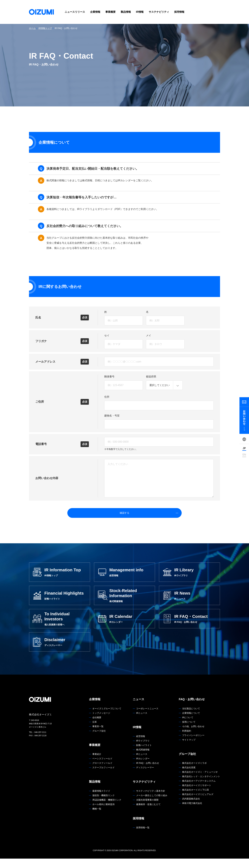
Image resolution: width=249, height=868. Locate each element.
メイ (149, 335)
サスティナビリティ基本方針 (151, 800)
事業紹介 (97, 763)
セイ (107, 335)
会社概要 (97, 727)
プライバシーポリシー (193, 745)
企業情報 (95, 12)
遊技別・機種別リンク (103, 805)
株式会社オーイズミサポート (197, 795)
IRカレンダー (143, 768)
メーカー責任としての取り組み (152, 805)
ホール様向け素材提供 (103, 814)
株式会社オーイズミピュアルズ (198, 804)
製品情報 (126, 12)
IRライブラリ (143, 750)
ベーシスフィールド (102, 768)
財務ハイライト (144, 755)
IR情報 (140, 12)
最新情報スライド (101, 800)
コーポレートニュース (147, 718)
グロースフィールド (102, 772)
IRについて (188, 727)
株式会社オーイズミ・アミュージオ (200, 781)
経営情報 (141, 746)
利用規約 (187, 740)
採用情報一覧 (143, 837)
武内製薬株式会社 (191, 808)
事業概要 (110, 12)
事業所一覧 (98, 736)
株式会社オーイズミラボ (194, 772)
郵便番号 (109, 377)
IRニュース (142, 722)
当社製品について (191, 718)
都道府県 (151, 377)
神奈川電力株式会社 (192, 813)
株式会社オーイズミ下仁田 (196, 799)
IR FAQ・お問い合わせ (148, 772)
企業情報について (191, 722)
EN (244, 455)
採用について (189, 731)
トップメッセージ (101, 722)
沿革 (95, 731)
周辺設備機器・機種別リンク (107, 809)
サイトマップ (189, 749)
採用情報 (179, 12)
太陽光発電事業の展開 (147, 809)
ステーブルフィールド (103, 777)
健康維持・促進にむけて (148, 814)
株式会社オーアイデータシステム (199, 790)
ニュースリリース (75, 12)
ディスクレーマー (145, 777)
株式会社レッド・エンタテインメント (201, 786)
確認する (132, 515)
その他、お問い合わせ (193, 736)
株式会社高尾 (189, 777)
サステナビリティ (159, 12)
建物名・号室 (112, 416)
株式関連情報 (143, 759)
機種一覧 (97, 818)
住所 (107, 397)
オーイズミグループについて (107, 718)
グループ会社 (99, 740)
